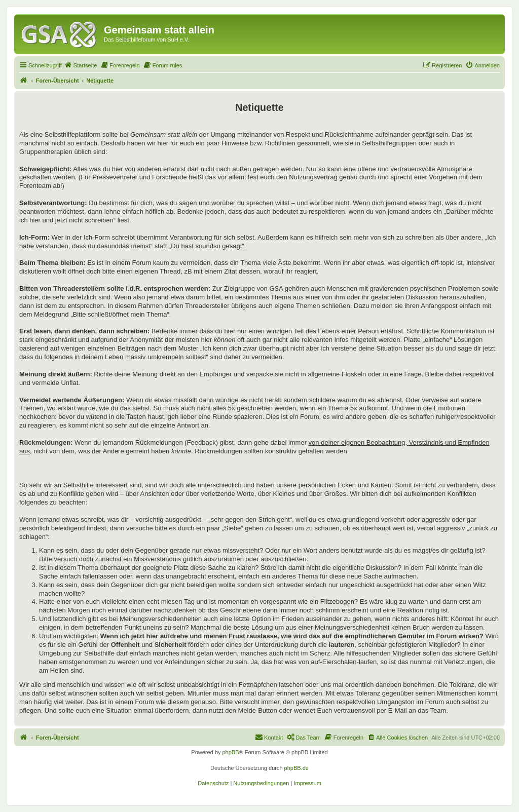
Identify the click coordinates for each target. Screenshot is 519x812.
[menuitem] (81, 65)
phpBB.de (296, 768)
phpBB (230, 752)
